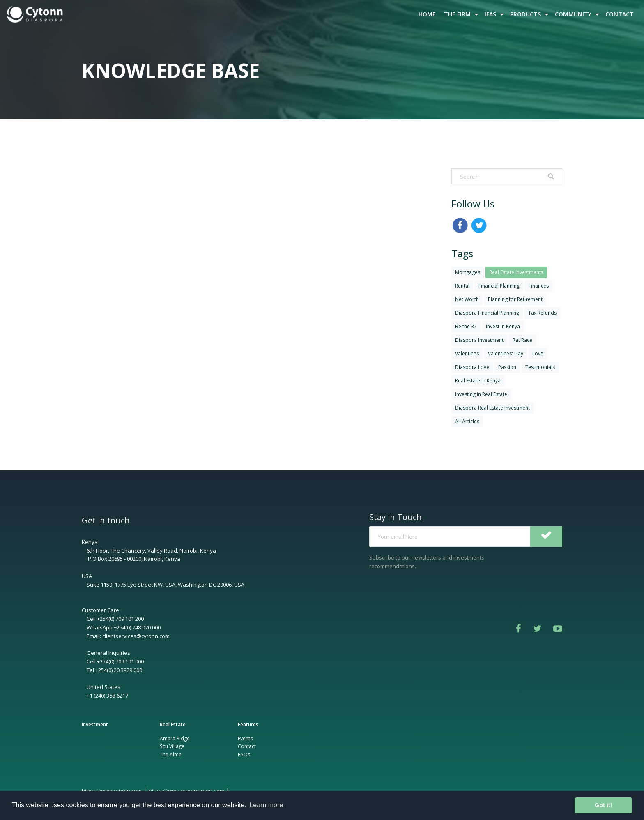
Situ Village (172, 746)
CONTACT (620, 14)
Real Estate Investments (516, 272)
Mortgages (468, 272)
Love (538, 354)
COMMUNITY (573, 14)
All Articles (467, 421)
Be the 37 (466, 326)
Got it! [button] (603, 805)
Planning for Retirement (515, 299)
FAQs (244, 754)
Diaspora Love (472, 367)
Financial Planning (499, 286)
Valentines (467, 354)
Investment (95, 724)
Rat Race (522, 340)
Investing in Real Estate (481, 394)
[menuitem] (36, 14)
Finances (539, 286)
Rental (462, 286)
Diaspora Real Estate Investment (492, 408)
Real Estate (173, 724)
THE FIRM (457, 14)
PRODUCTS (526, 14)
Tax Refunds (542, 313)
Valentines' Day (506, 354)
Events (245, 738)
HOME (427, 14)
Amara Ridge (175, 738)
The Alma (171, 754)
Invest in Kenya (503, 326)
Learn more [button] (266, 805)
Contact (247, 746)
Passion (507, 367)
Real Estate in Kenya (478, 381)
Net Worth (467, 299)
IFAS (490, 14)
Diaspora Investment (479, 340)
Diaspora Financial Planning (487, 313)
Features (248, 724)
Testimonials (540, 367)
